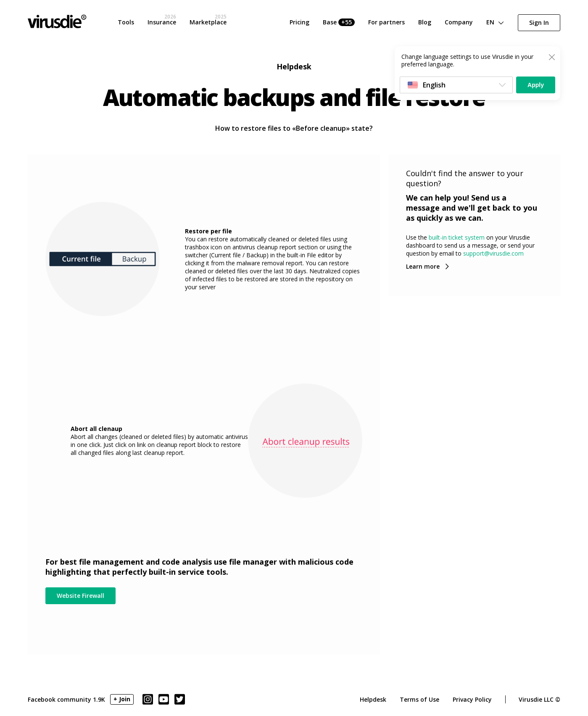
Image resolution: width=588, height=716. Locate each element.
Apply (536, 85)
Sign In (539, 22)
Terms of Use (419, 699)
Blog (425, 22)
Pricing (299, 22)
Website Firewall (80, 596)
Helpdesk (373, 699)
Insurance (162, 22)
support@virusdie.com (493, 253)
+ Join (122, 699)
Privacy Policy (472, 699)
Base (339, 22)
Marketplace (208, 22)
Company (459, 22)
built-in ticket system (457, 237)
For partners (386, 22)
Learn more (423, 266)
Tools (126, 22)
